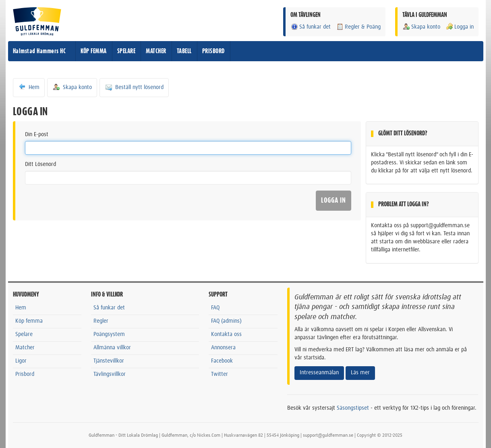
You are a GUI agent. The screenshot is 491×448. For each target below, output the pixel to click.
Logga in (460, 27)
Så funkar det (311, 27)
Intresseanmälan (319, 373)
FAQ (215, 308)
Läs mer (360, 373)
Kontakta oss (226, 334)
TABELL (184, 51)
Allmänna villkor (112, 348)
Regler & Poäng (358, 27)
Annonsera (223, 348)
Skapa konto (421, 27)
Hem (29, 87)
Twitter (220, 374)
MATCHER (156, 51)
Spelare (24, 334)
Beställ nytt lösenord (134, 87)
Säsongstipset (353, 408)
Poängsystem (109, 334)
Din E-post (37, 135)
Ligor (21, 361)
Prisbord (25, 374)
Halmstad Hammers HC (39, 51)
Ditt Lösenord (40, 164)
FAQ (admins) (226, 321)
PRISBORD (213, 51)
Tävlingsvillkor (110, 374)
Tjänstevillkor (109, 361)
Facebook (222, 361)
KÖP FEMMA (94, 51)
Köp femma (29, 321)
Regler (101, 321)
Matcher (25, 348)
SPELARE (126, 51)
